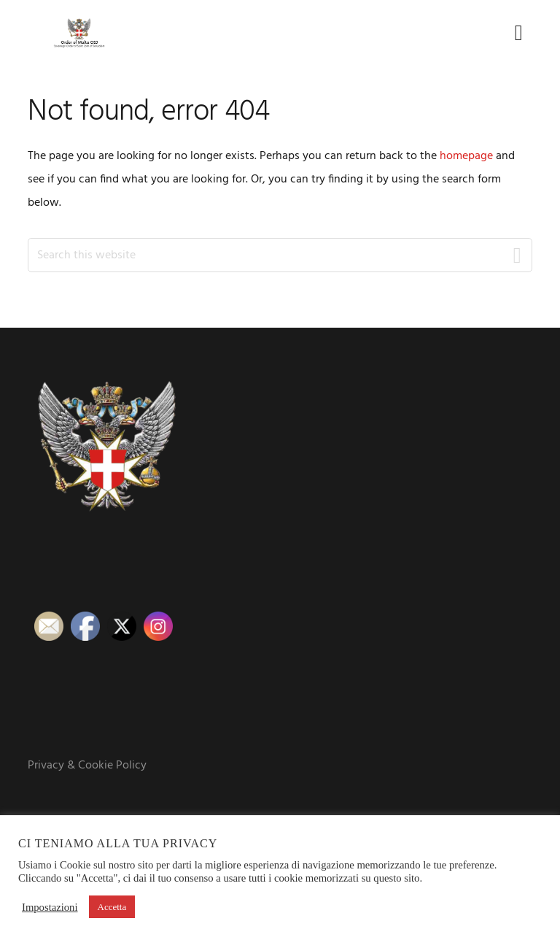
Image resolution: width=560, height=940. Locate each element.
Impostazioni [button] (50, 907)
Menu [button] (514, 32)
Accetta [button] (112, 907)
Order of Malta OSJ (79, 33)
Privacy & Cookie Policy (87, 766)
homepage (466, 156)
